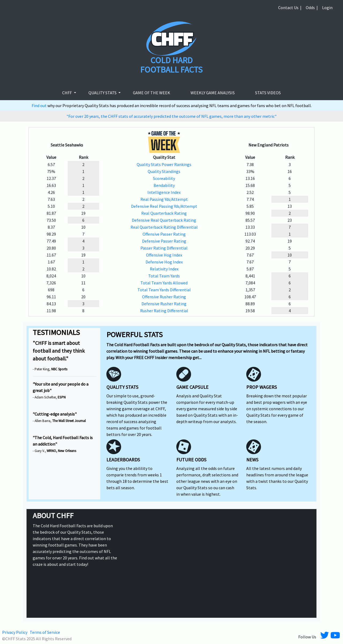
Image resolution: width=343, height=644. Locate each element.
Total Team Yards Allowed (164, 283)
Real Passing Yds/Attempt (164, 199)
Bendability (164, 185)
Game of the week (152, 93)
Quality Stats (103, 93)
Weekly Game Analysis (213, 93)
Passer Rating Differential (164, 248)
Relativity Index (164, 269)
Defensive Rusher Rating (164, 304)
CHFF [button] (67, 93)
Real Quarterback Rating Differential (164, 227)
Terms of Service (45, 632)
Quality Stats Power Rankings (164, 164)
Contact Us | (290, 7)
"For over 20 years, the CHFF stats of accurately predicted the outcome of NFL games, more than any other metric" (171, 116)
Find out (40, 106)
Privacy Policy (15, 632)
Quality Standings (164, 171)
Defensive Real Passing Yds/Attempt (164, 206)
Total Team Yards (164, 276)
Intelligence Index (164, 192)
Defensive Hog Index (164, 262)
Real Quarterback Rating (164, 213)
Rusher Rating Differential (164, 311)
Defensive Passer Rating (164, 241)
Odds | (312, 7)
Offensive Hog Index (164, 255)
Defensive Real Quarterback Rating (164, 220)
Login (327, 7)
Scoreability (164, 178)
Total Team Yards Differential (164, 290)
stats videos (268, 93)
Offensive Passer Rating (164, 234)
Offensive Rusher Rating (164, 297)
